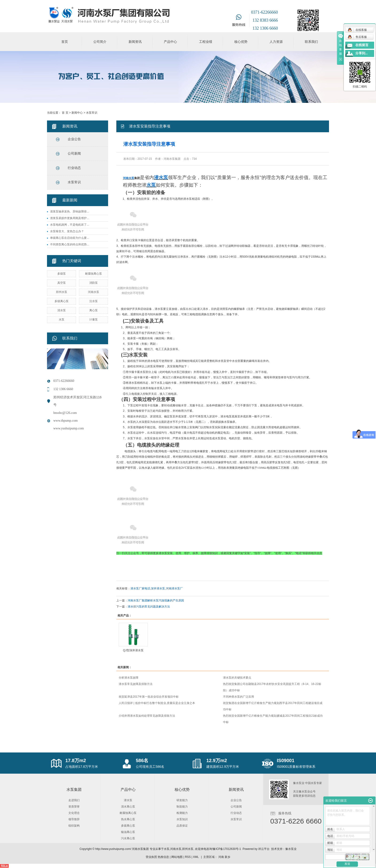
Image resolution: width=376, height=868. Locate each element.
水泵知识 (182, 819)
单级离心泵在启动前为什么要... (70, 238)
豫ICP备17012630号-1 (227, 849)
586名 (142, 760)
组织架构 (74, 826)
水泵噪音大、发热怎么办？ (67, 231)
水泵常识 (92, 113)
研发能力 (182, 800)
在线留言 (362, 45)
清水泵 (62, 310)
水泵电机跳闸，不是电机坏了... (70, 225)
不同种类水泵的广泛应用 (239, 697)
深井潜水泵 (158, 588)
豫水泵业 (291, 849)
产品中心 (170, 42)
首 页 (65, 113)
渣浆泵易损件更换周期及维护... (70, 218)
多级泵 (62, 274)
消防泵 (94, 283)
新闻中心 (77, 113)
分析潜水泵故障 (129, 678)
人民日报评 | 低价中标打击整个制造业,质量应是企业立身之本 (157, 703)
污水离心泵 (128, 838)
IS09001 (286, 760)
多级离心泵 (62, 301)
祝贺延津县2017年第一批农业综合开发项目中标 (149, 697)
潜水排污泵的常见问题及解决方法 (149, 607)
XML (196, 857)
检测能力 (182, 813)
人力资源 (276, 42)
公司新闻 (74, 154)
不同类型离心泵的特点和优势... (70, 244)
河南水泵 (94, 292)
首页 (65, 42)
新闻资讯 (135, 42)
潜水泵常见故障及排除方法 (136, 684)
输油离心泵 (128, 832)
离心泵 (94, 310)
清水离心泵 (128, 807)
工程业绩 (206, 42)
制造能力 (182, 807)
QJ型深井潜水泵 (133, 650)
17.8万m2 (76, 760)
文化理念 (74, 813)
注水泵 (94, 301)
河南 (221, 857)
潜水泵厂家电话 (140, 588)
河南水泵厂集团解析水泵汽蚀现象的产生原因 (156, 600)
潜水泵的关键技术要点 (237, 678)
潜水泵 (128, 800)
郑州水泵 (62, 292)
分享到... (362, 53)
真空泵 (62, 283)
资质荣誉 (74, 807)
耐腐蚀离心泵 (94, 274)
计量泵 (94, 320)
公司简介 (100, 42)
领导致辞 (74, 819)
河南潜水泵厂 (174, 588)
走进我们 (74, 800)
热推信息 (163, 857)
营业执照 (151, 857)
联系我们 (311, 42)
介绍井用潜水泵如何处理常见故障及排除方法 (147, 716)
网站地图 (177, 857)
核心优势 (241, 42)
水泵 (62, 320)
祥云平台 (264, 849)
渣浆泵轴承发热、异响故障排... (70, 212)
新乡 (227, 857)
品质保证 (182, 826)
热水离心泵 (128, 819)
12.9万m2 (217, 760)
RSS (188, 857)
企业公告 (74, 139)
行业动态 (74, 168)
